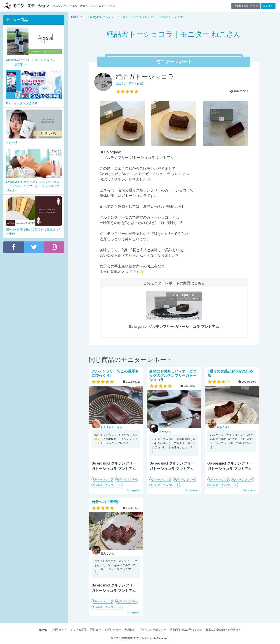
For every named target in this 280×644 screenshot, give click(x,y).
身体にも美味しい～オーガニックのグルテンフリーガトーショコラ (173, 376)
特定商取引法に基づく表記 (186, 630)
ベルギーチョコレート (108, 485)
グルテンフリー (127, 479)
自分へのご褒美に (106, 502)
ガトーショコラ (104, 479)
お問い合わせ (113, 630)
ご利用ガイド (59, 630)
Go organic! (133, 490)
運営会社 (96, 630)
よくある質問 (78, 630)
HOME (43, 630)
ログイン (268, 6)
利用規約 (130, 630)
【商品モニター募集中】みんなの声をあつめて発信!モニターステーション (26, 6)
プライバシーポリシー (153, 630)
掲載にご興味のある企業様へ (224, 630)
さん (111, 427)
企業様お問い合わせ (246, 6)
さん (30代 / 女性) (129, 83)
